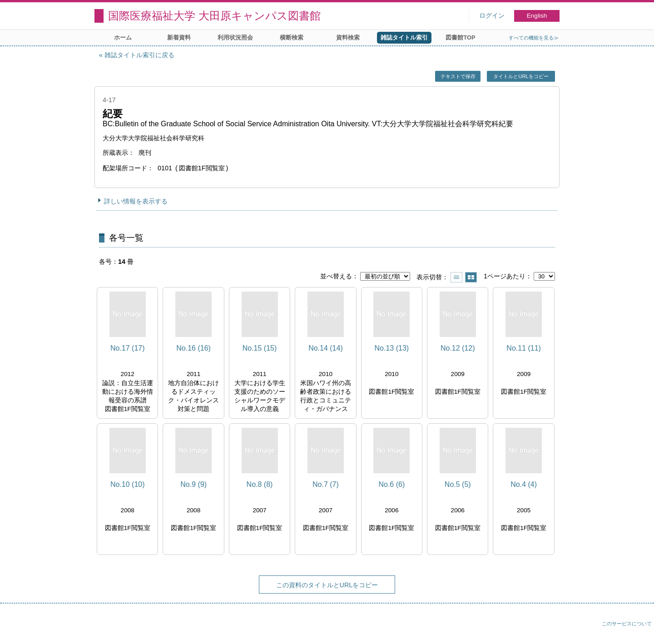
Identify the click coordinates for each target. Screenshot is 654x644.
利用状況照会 (235, 37)
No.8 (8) (260, 484)
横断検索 (292, 37)
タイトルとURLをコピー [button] (521, 76)
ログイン (492, 16)
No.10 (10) (128, 484)
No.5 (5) (458, 484)
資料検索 (348, 37)
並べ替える (336, 276)
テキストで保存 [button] (458, 76)
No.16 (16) (193, 348)
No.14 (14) (326, 348)
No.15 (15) (260, 348)
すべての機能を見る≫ (534, 38)
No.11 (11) (524, 348)
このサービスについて (627, 624)
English (537, 16)
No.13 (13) (392, 348)
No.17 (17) (128, 348)
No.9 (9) (193, 484)
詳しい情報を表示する (136, 201)
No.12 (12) (458, 348)
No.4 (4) (524, 484)
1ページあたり (505, 276)
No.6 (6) (391, 484)
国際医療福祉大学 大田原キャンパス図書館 (214, 16)
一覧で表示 (456, 277)
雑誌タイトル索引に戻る (139, 55)
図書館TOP (460, 37)
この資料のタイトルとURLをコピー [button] (327, 585)
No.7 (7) (326, 484)
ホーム (123, 37)
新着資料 (179, 37)
